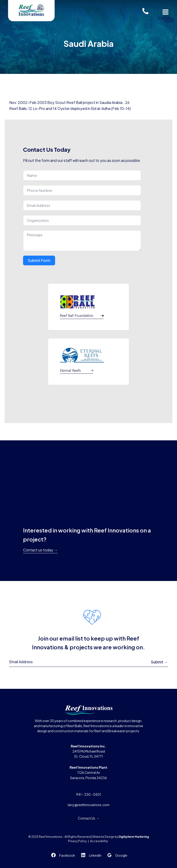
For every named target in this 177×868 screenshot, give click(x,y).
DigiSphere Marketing (134, 837)
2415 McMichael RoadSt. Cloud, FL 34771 (88, 751)
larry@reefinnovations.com (89, 805)
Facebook (67, 855)
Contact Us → (89, 818)
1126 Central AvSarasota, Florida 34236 (88, 773)
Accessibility (99, 841)
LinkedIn (95, 855)
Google (121, 855)
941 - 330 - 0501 (89, 794)
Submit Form (39, 260)
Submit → (159, 662)
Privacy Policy (77, 841)
